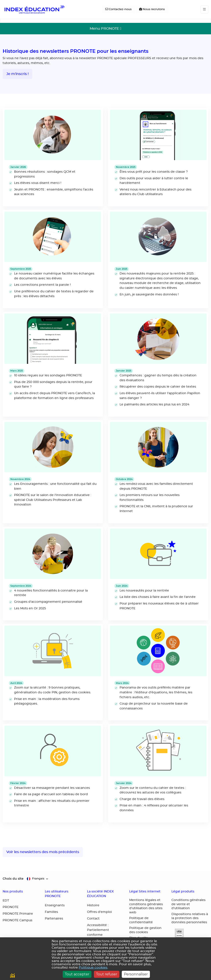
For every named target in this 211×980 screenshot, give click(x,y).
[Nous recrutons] (152, 9)
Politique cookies (93, 968)
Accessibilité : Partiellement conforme (98, 930)
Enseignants (55, 905)
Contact (93, 919)
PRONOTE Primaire (18, 914)
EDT (6, 901)
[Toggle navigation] (204, 9)
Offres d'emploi (99, 912)
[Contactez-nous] (118, 9)
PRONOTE (11, 907)
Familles (51, 912)
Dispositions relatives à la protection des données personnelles (190, 918)
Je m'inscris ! (17, 74)
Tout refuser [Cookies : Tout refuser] (107, 974)
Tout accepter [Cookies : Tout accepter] (77, 974)
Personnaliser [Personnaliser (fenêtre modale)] (136, 974)
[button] (178, 933)
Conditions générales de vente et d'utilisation (188, 904)
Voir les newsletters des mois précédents (43, 852)
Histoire (93, 905)
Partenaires (54, 919)
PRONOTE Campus (17, 920)
